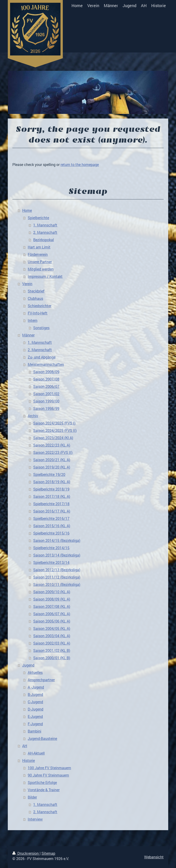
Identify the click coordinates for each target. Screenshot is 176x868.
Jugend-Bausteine (42, 738)
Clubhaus (35, 298)
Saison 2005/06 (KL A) (52, 621)
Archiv (33, 416)
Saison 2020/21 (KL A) (52, 460)
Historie (29, 760)
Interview (35, 819)
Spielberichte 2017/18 (51, 504)
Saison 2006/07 (46, 386)
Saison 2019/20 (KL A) (52, 467)
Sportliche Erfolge (42, 782)
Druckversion (26, 853)
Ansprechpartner (41, 680)
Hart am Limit (39, 247)
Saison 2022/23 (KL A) (52, 445)
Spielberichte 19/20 (49, 474)
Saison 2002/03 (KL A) (52, 643)
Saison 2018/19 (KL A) (52, 482)
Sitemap (48, 853)
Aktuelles (35, 672)
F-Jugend (35, 724)
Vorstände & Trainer (44, 790)
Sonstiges (41, 328)
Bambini (34, 731)
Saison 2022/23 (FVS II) (53, 452)
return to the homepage (80, 164)
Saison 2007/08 (46, 379)
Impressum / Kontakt (45, 276)
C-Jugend (35, 702)
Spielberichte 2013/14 (51, 562)
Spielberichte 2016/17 (51, 518)
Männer (28, 335)
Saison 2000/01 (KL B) (52, 658)
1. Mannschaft (45, 225)
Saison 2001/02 (46, 394)
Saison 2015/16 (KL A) (52, 526)
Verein (27, 284)
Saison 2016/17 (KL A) (52, 511)
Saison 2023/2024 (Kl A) (53, 438)
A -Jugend (36, 687)
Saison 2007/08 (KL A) (52, 606)
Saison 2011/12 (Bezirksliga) (57, 577)
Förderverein (38, 254)
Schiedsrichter (40, 306)
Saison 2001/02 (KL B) (52, 650)
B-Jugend (35, 694)
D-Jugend (36, 709)
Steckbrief (36, 291)
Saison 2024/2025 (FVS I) (54, 423)
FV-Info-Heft (38, 313)
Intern (33, 320)
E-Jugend (35, 716)
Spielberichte (38, 218)
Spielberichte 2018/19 (51, 489)
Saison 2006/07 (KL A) (52, 614)
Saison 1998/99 (46, 408)
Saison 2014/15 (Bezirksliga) (57, 540)
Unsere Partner (40, 262)
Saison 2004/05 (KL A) (52, 628)
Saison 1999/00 (46, 401)
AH (25, 746)
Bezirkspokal (44, 240)
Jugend (28, 665)
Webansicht (154, 857)
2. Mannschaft (45, 232)
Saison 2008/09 (46, 372)
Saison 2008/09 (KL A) (52, 599)
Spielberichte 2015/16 (51, 533)
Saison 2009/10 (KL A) (52, 592)
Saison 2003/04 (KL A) (52, 636)
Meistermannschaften (46, 364)
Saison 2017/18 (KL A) (52, 496)
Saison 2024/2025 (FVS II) (55, 430)
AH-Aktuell (36, 753)
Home (27, 210)
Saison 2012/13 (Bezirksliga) (57, 570)
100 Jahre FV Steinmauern (49, 768)
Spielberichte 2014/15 (51, 548)
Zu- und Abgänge (42, 357)
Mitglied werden (41, 269)
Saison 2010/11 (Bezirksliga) (57, 584)
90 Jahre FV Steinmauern (48, 775)
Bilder (32, 797)
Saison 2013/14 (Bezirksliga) (57, 555)
